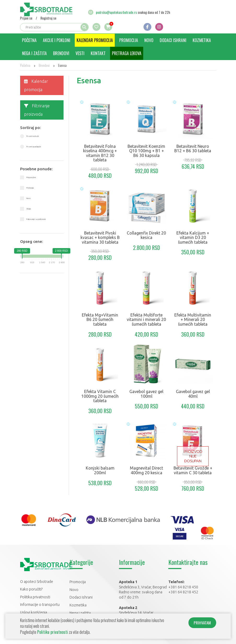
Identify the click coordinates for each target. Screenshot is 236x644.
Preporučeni (31, 177)
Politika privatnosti (35, 597)
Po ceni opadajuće (34, 147)
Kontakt (98, 53)
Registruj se (48, 18)
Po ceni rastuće (33, 136)
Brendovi (61, 53)
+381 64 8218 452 (183, 592)
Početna (29, 40)
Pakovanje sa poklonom (36, 219)
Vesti (80, 53)
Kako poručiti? (31, 589)
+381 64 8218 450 (183, 587)
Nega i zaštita (34, 53)
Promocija (129, 40)
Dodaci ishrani (173, 40)
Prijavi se (26, 18)
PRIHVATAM (202, 623)
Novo (149, 40)
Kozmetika (202, 40)
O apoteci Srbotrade (37, 582)
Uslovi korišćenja (34, 612)
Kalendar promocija (95, 40)
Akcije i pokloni (57, 40)
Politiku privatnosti (53, 632)
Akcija (29, 209)
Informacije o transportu (40, 605)
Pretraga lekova (127, 53)
